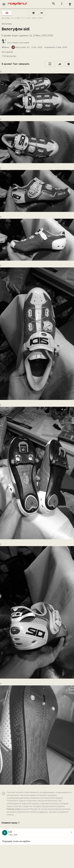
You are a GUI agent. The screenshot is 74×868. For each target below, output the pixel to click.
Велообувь (7, 24)
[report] (69, 64)
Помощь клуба (14, 809)
